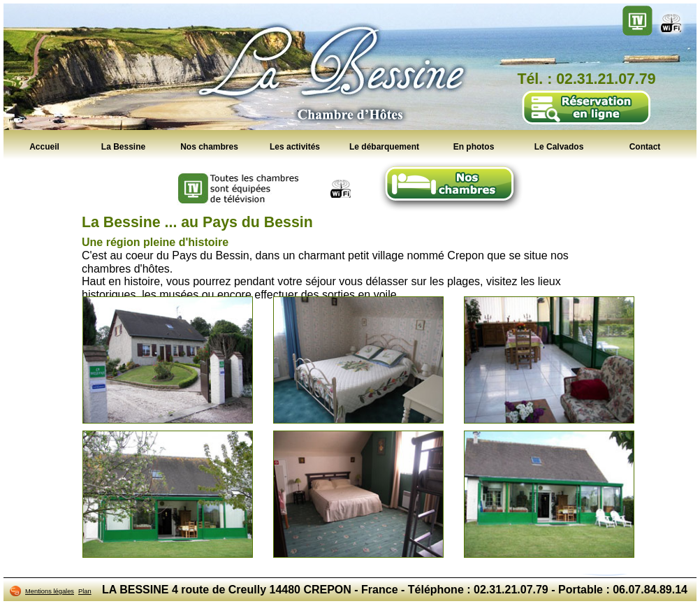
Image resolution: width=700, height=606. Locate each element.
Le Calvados (559, 146)
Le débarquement (384, 146)
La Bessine (123, 146)
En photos (474, 146)
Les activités (295, 146)
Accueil (44, 146)
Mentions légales (50, 591)
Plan (85, 591)
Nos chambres (209, 146)
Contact (645, 146)
